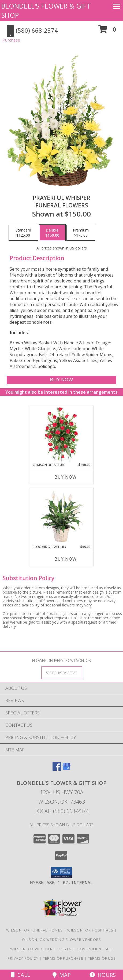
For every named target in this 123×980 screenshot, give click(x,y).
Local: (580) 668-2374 (62, 811)
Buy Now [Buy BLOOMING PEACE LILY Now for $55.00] (66, 559)
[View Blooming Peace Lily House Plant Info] (61, 516)
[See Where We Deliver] (62, 672)
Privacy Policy (23, 958)
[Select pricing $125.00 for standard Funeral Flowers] (23, 233)
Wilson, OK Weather (31, 949)
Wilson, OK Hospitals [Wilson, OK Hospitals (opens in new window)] (90, 930)
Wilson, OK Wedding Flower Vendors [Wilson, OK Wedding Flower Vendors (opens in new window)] (62, 940)
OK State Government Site (85, 949)
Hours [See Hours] (103, 975)
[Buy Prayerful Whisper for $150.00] (61, 380)
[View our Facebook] (57, 769)
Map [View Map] (62, 975)
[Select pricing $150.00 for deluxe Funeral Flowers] (52, 233)
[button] (107, 31)
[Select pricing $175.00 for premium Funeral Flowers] (81, 233)
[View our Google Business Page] (66, 769)
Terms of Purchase (63, 958)
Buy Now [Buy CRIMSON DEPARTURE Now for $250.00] (66, 477)
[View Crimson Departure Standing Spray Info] (61, 434)
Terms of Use (102, 958)
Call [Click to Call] (21, 975)
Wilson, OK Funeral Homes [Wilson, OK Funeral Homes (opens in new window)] (34, 930)
